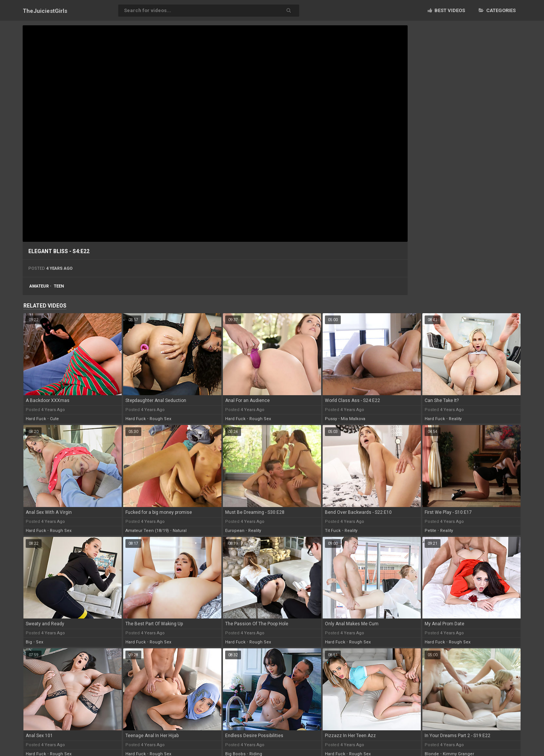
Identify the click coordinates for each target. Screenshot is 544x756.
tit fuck (333, 531)
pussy (331, 419)
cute (54, 419)
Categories (497, 10)
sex (39, 642)
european (235, 531)
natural (180, 531)
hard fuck (36, 419)
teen (59, 286)
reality (455, 419)
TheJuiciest (45, 11)
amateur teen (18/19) (147, 531)
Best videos (446, 10)
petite (430, 531)
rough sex (160, 419)
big (29, 642)
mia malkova (353, 419)
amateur (39, 286)
